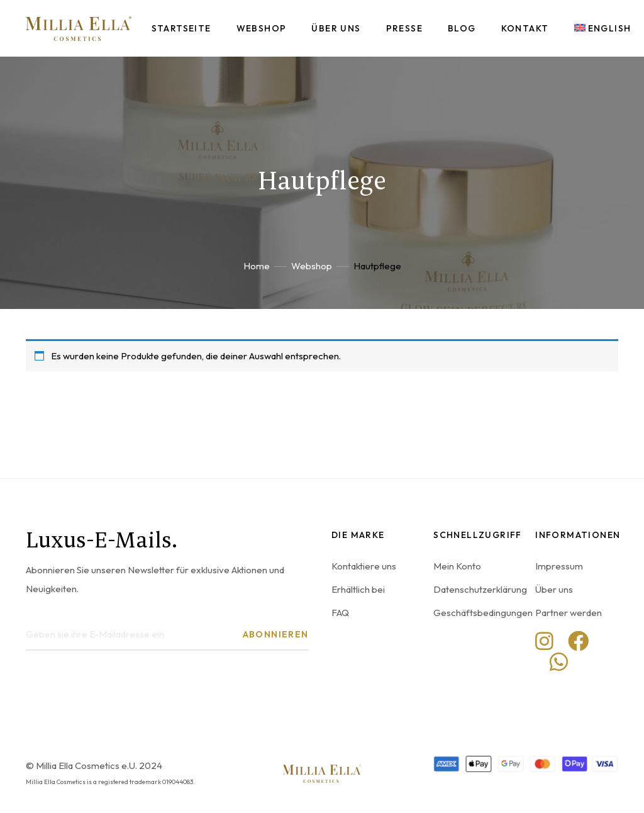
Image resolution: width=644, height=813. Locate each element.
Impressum (559, 566)
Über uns (554, 589)
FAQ (340, 613)
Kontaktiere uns (364, 566)
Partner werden (569, 613)
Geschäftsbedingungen (483, 613)
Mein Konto (457, 566)
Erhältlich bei (358, 589)
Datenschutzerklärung (480, 589)
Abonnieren (276, 634)
